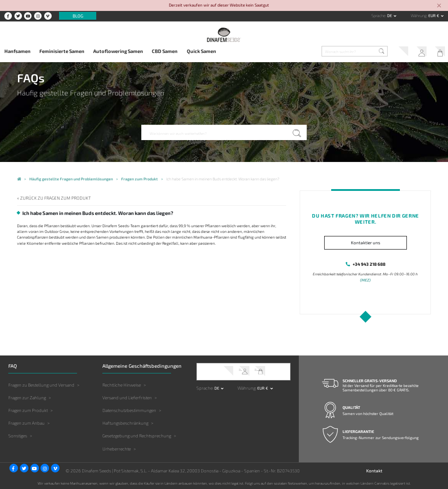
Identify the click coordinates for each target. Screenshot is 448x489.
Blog (78, 16)
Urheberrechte (117, 448)
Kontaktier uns (366, 242)
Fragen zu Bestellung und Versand (41, 384)
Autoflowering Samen (118, 51)
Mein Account (418, 52)
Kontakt (374, 470)
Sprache (378, 16)
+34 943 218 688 (369, 263)
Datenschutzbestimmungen (129, 409)
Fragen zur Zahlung (27, 397)
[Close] (439, 6)
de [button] (390, 16)
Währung (419, 16)
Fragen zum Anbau (26, 422)
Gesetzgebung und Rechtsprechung (137, 435)
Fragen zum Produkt (28, 409)
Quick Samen (201, 51)
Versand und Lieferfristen (127, 397)
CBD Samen (165, 51)
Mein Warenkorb (438, 52)
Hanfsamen (17, 51)
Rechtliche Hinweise (122, 384)
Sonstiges (18, 435)
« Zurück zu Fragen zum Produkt (50, 198)
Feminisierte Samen (62, 51)
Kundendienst (398, 52)
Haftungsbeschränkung (125, 422)
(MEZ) (366, 279)
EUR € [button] (434, 16)
